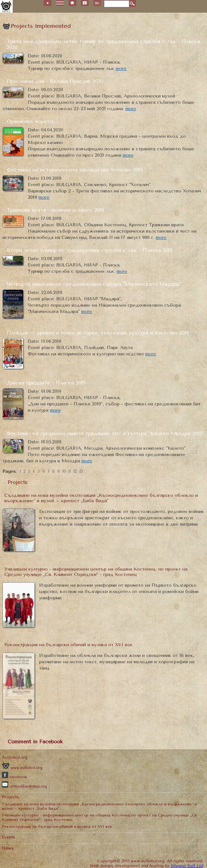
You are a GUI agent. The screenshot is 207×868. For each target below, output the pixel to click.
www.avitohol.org (22, 768)
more (121, 69)
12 (75, 471)
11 (70, 471)
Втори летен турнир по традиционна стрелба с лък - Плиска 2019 (90, 250)
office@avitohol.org (24, 786)
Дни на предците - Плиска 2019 (46, 383)
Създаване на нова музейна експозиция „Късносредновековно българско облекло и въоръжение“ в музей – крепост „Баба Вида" (101, 498)
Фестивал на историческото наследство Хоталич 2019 (75, 170)
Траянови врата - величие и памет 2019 (55, 210)
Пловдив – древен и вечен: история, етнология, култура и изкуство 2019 (98, 333)
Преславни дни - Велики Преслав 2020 (55, 81)
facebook (14, 777)
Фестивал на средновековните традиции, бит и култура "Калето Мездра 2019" (105, 433)
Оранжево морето (30, 121)
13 (81, 471)
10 (64, 471)
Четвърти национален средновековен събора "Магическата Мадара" (94, 284)
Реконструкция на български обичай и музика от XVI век (69, 645)
